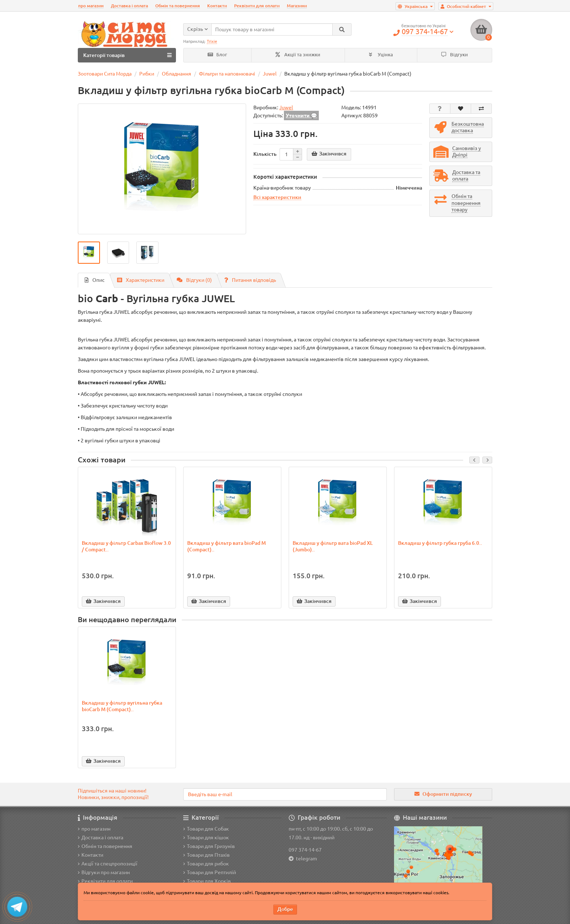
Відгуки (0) (194, 280)
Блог (217, 55)
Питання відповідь (250, 280)
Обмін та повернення (178, 6)
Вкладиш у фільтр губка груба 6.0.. (440, 543)
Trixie (212, 41)
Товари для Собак (206, 829)
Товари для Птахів (206, 855)
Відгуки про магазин (104, 872)
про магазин (91, 6)
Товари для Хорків (207, 881)
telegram (305, 859)
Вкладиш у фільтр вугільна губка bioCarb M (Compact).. (122, 706)
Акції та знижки (298, 55)
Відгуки (455, 55)
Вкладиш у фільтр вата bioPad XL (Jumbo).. (333, 546)
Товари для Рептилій (210, 872)
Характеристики (141, 280)
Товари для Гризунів (209, 846)
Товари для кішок (206, 838)
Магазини (297, 6)
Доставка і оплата (129, 6)
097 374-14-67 (305, 850)
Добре (285, 909)
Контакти (217, 6)
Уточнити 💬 (301, 115)
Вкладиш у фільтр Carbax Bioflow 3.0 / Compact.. (126, 546)
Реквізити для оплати (257, 6)
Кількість (265, 154)
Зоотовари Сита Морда (105, 74)
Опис (95, 280)
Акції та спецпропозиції (108, 864)
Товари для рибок (206, 864)
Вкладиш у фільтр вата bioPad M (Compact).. (226, 546)
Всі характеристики (277, 197)
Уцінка (381, 55)
